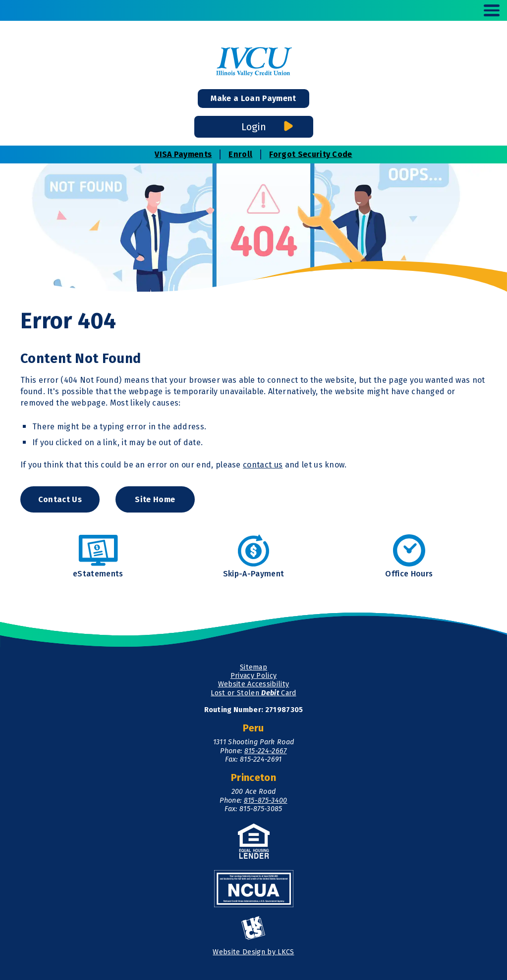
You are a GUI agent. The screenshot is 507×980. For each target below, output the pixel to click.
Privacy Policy (253, 676)
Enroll (240, 154)
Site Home (155, 499)
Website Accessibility (254, 684)
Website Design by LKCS (253, 952)
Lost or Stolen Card (253, 693)
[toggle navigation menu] (488, 10)
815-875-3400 (266, 800)
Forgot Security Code (310, 154)
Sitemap (253, 667)
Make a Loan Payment (253, 98)
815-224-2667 (266, 751)
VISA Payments (183, 154)
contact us (263, 465)
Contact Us (60, 499)
